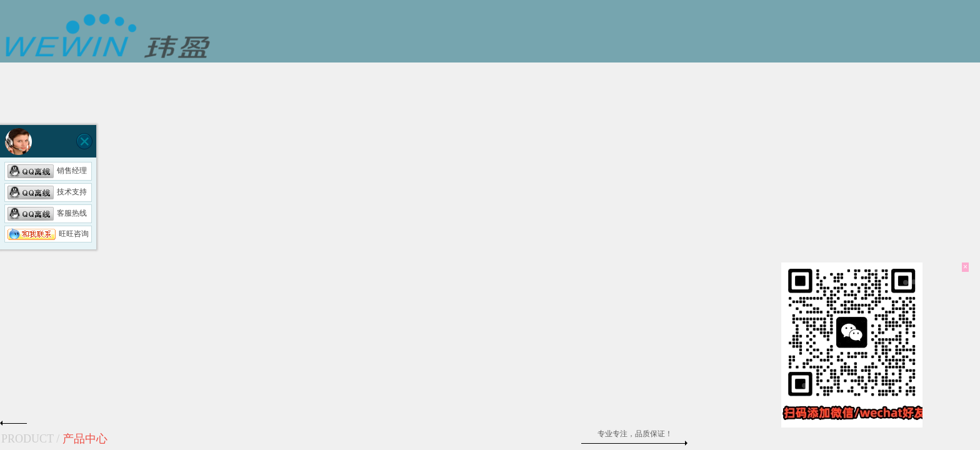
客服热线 (47, 213)
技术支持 (47, 192)
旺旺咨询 (48, 234)
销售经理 (47, 171)
